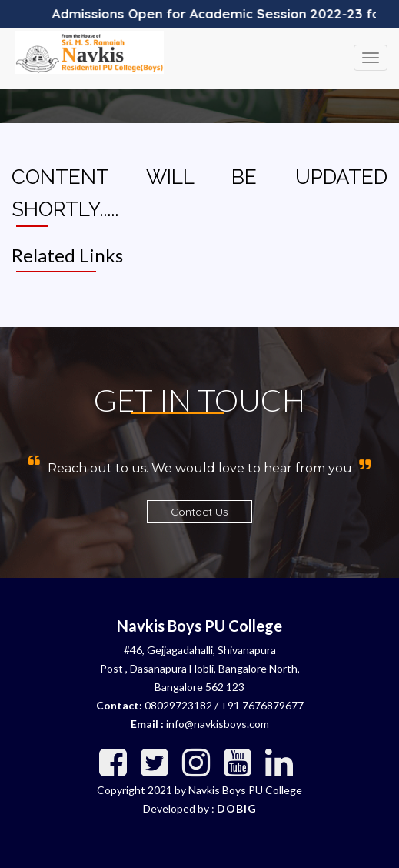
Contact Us (199, 512)
